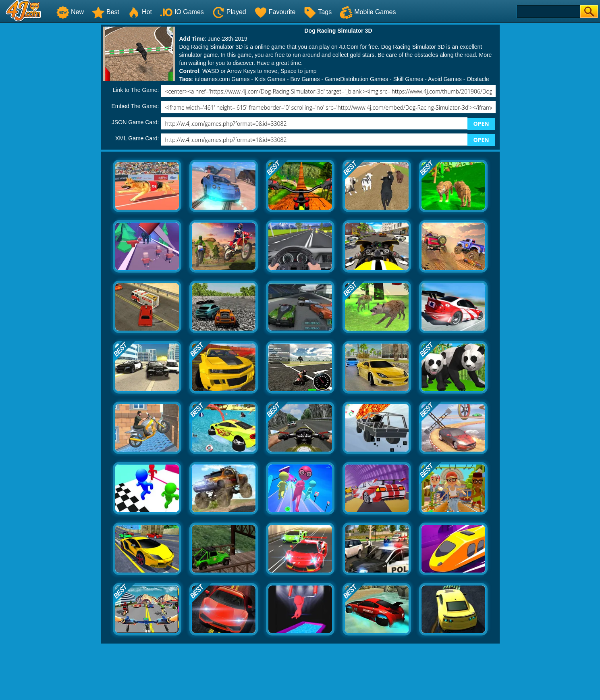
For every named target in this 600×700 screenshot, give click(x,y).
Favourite (275, 12)
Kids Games (270, 79)
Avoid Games (445, 79)
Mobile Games (368, 12)
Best (106, 12)
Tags (318, 12)
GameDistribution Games (356, 79)
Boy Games (305, 79)
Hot (140, 12)
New (70, 12)
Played (229, 12)
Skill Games (408, 79)
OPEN (481, 124)
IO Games (182, 12)
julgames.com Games (222, 79)
